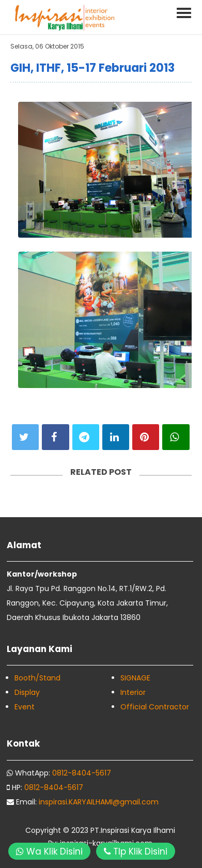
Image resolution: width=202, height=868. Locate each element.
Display (27, 692)
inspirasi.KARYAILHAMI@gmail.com (99, 802)
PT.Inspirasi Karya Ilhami (133, 830)
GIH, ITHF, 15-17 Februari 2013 (92, 68)
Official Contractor (155, 707)
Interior (133, 692)
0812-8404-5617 (82, 773)
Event (25, 707)
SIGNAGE (135, 678)
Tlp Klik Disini (136, 851)
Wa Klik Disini (49, 851)
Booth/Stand (37, 678)
